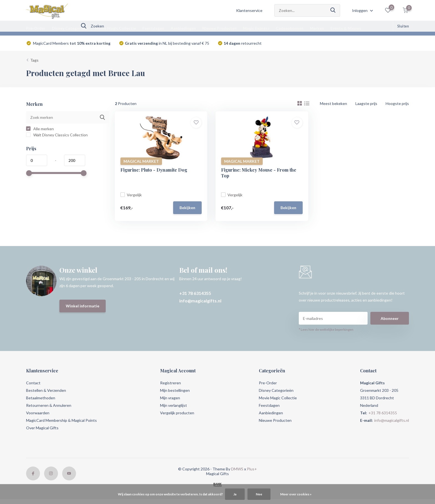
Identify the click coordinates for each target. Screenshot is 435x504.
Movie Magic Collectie (115, 28)
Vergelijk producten (177, 413)
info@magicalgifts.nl (200, 301)
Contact (33, 383)
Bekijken (187, 208)
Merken (317, 28)
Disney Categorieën (70, 28)
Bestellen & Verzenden (46, 390)
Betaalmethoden (41, 398)
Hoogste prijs (397, 103)
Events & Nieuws (346, 28)
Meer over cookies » (296, 494)
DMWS (237, 469)
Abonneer (390, 318)
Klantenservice (249, 10)
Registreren (170, 383)
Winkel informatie (83, 306)
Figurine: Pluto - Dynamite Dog (154, 170)
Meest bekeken (333, 103)
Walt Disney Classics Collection (57, 135)
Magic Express (256, 28)
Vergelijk (131, 195)
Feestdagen (153, 28)
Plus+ (252, 469)
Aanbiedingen (183, 28)
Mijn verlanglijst (174, 405)
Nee (259, 494)
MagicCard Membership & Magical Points (61, 420)
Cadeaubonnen (290, 28)
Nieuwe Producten (219, 28)
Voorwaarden (38, 413)
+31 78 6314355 (195, 293)
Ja (235, 494)
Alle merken (40, 129)
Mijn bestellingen (175, 390)
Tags (34, 60)
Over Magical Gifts (42, 428)
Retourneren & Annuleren (49, 405)
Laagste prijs (366, 103)
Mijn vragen (170, 398)
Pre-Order (36, 28)
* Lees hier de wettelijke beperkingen (326, 329)
